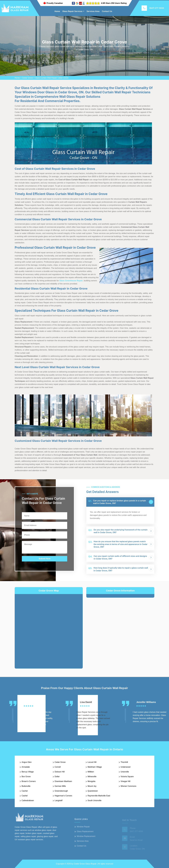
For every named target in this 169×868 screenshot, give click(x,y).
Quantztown (93, 791)
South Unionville (95, 800)
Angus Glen (27, 762)
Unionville (125, 772)
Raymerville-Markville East (99, 796)
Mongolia (91, 781)
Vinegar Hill (126, 781)
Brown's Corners (29, 781)
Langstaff (59, 800)
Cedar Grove (27, 78)
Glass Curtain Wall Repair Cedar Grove (52, 78)
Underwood (126, 767)
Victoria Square (127, 777)
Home (57, 11)
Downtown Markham (63, 781)
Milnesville (92, 777)
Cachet (25, 791)
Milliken (91, 772)
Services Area (93, 11)
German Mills (60, 786)
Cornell (58, 767)
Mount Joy (92, 786)
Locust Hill (92, 762)
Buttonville (26, 786)
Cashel (25, 796)
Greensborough (61, 791)
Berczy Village (28, 772)
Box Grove (26, 777)
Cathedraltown (28, 800)
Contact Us (107, 11)
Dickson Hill (60, 772)
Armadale (26, 767)
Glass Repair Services (72, 11)
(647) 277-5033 (157, 8)
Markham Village (95, 767)
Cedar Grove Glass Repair (85, 864)
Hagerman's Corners (63, 796)
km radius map (49, 629)
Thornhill (124, 762)
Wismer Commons (129, 786)
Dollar (57, 777)
